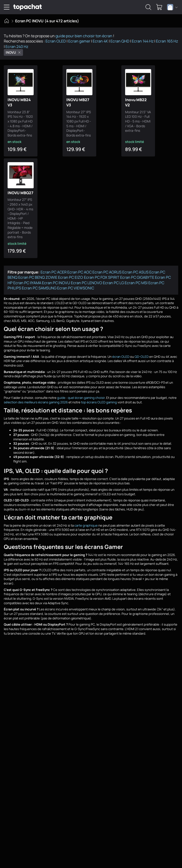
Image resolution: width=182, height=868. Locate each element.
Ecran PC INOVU (56, 278)
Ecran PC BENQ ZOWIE (38, 273)
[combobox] (172, 7)
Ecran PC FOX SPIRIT (102, 273)
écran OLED (121, 352)
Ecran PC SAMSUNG (39, 283)
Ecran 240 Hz (17, 47)
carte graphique (86, 521)
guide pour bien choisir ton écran (84, 36)
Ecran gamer (79, 41)
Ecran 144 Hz (143, 41)
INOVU (13, 52)
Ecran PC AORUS (107, 268)
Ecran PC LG (113, 278)
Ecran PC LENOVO (86, 278)
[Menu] (7, 7)
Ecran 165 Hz (167, 41)
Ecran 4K (100, 41)
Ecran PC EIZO (71, 273)
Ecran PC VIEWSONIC (76, 283)
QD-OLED (142, 352)
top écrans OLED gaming (99, 398)
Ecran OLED (56, 41)
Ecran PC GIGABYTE (137, 273)
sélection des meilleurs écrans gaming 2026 (36, 398)
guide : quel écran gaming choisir (81, 393)
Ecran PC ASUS (135, 268)
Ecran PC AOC (80, 268)
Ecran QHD (120, 41)
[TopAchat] (27, 7)
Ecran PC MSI (136, 278)
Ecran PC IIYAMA (27, 278)
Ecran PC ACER (54, 268)
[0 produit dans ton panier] (159, 7)
